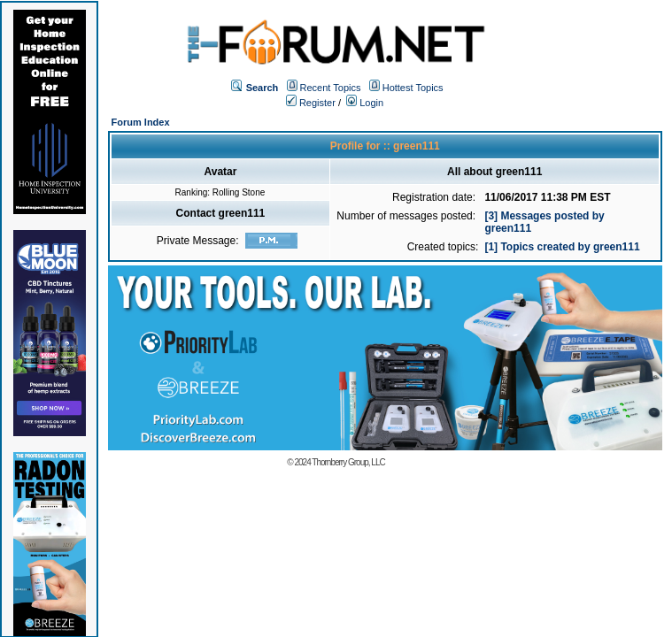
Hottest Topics (413, 88)
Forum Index (141, 122)
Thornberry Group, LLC (348, 462)
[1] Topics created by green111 (562, 247)
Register (311, 103)
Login (365, 103)
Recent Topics (331, 88)
